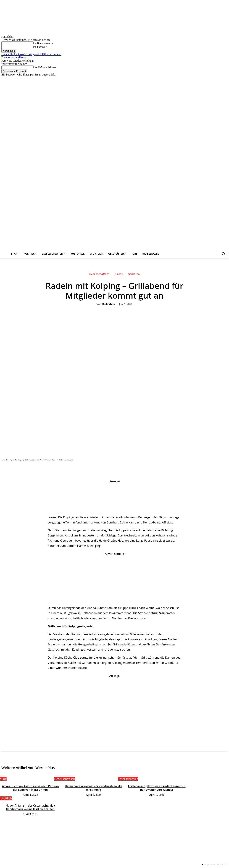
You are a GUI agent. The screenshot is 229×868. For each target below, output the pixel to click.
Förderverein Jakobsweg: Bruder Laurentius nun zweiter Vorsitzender (157, 788)
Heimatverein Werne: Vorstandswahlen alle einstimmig (94, 788)
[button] (223, 254)
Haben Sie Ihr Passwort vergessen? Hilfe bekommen (31, 54)
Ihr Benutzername (43, 43)
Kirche (119, 275)
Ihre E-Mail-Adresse (45, 67)
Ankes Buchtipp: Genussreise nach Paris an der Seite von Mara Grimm (30, 788)
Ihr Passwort (40, 47)
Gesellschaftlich (99, 275)
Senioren (134, 275)
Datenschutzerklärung (14, 57)
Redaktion (109, 304)
